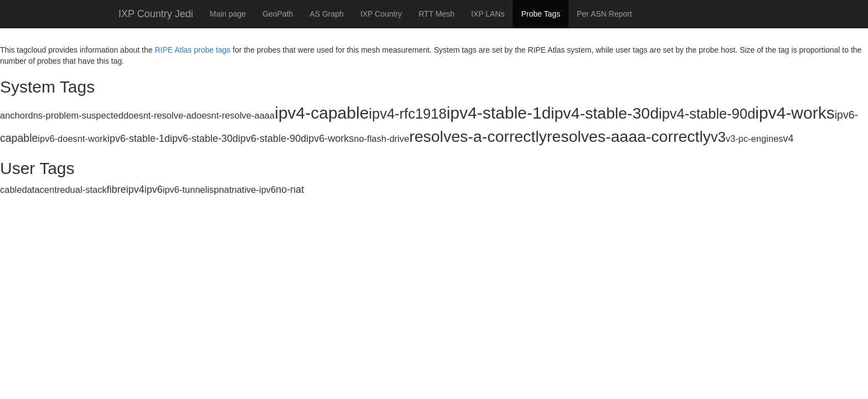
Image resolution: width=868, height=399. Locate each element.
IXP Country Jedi (156, 14)
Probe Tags (541, 14)
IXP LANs (488, 14)
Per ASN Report (604, 14)
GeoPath (278, 14)
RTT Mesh (436, 14)
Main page (228, 14)
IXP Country (381, 14)
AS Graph (326, 14)
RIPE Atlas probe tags (192, 50)
